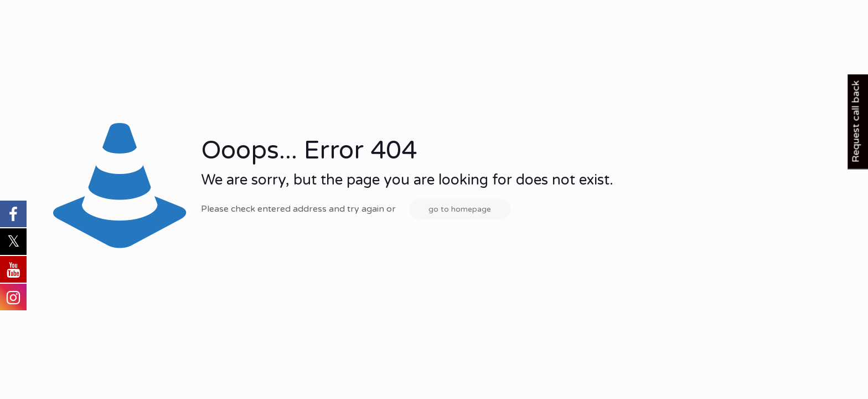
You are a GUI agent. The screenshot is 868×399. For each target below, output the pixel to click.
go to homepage (460, 209)
